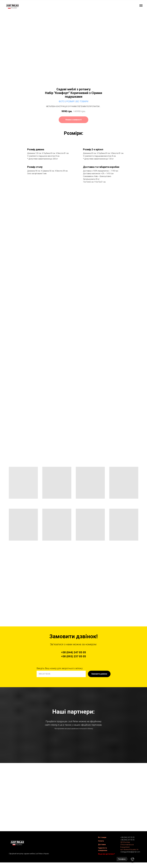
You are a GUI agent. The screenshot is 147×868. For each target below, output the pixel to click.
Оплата (101, 842)
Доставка (102, 845)
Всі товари (102, 838)
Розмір (70, 101)
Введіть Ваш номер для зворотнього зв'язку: (60, 668)
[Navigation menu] (141, 6)
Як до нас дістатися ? (106, 855)
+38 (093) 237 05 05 (127, 841)
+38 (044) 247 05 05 (127, 838)
